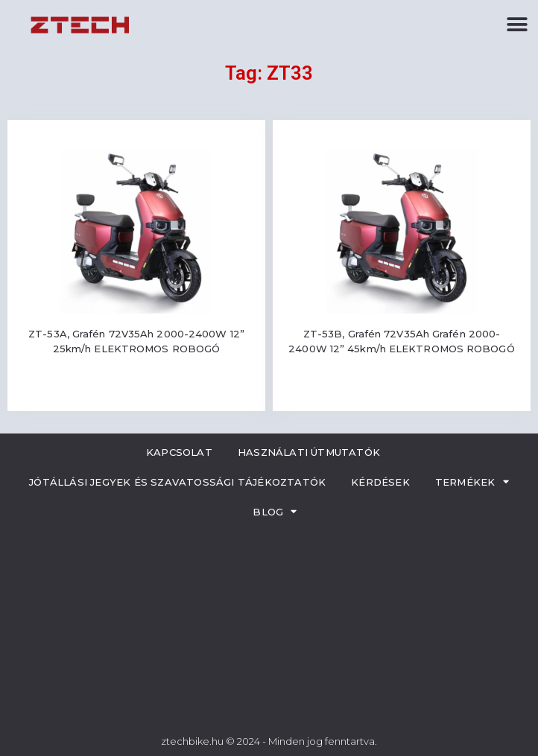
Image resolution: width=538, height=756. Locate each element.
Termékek (472, 482)
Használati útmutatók (309, 452)
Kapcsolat (179, 452)
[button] (518, 24)
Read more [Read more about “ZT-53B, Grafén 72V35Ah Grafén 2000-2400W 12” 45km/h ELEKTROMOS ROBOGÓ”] (402, 393)
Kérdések (380, 482)
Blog (275, 511)
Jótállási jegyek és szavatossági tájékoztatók (177, 482)
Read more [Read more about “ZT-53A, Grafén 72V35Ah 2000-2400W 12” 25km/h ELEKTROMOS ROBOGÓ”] (136, 393)
